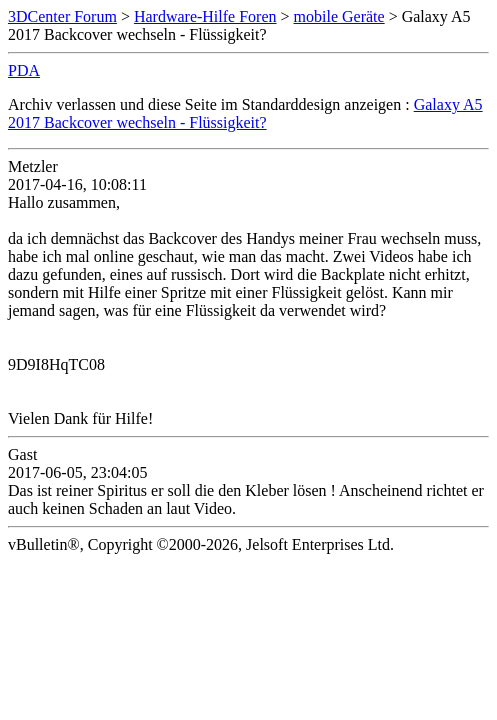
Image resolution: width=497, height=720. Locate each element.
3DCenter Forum (62, 16)
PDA (24, 70)
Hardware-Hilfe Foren (205, 16)
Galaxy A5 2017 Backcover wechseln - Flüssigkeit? (245, 113)
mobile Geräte (339, 16)
